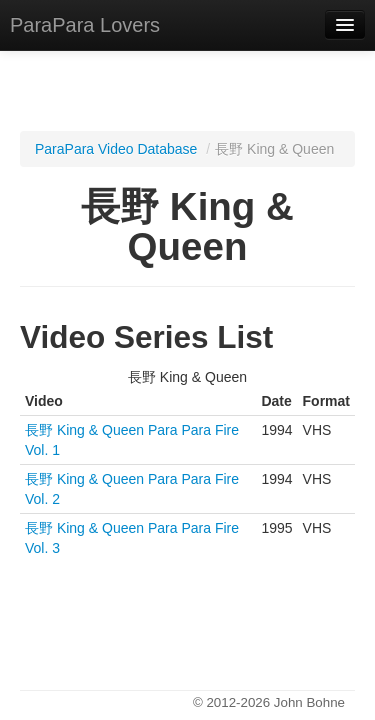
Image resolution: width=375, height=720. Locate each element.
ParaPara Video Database (116, 149)
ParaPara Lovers (85, 25)
